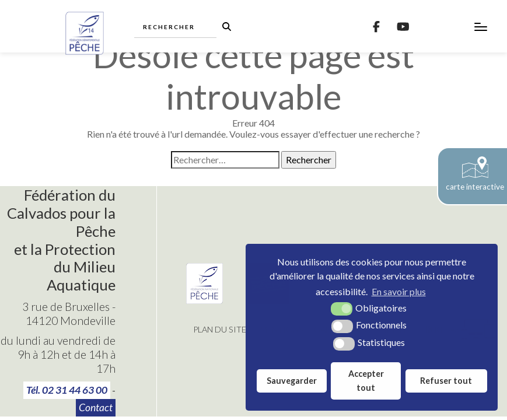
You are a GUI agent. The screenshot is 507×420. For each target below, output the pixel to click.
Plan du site (220, 329)
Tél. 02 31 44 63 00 (67, 390)
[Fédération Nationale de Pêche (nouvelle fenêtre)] (204, 300)
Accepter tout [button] (366, 381)
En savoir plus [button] (399, 291)
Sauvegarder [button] (292, 381)
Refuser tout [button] (446, 381)
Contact (96, 407)
